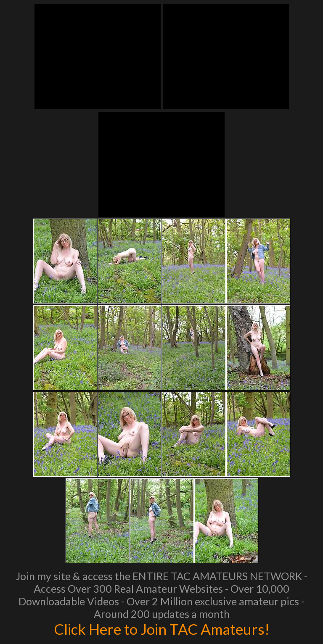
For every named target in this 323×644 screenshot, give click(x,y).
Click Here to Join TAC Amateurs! (162, 629)
